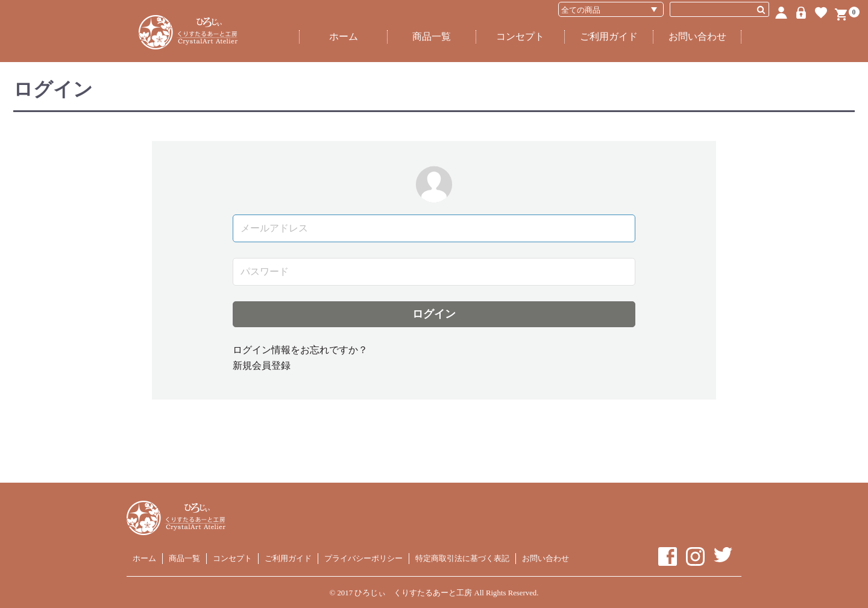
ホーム (344, 36)
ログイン (434, 314)
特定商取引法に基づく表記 (462, 558)
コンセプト (520, 36)
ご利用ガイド (609, 36)
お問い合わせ (697, 36)
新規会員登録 (262, 365)
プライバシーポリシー (363, 558)
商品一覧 (432, 36)
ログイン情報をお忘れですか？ (300, 350)
